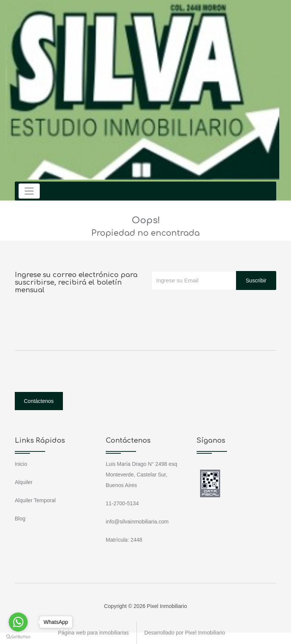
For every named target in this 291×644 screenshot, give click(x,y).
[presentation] (209, 305)
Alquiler (24, 482)
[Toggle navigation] (29, 191)
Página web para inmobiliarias (93, 633)
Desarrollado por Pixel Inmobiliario (185, 633)
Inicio (21, 464)
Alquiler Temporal (35, 500)
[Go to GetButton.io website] (18, 636)
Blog (20, 519)
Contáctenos (39, 401)
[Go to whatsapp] (18, 622)
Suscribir (256, 280)
